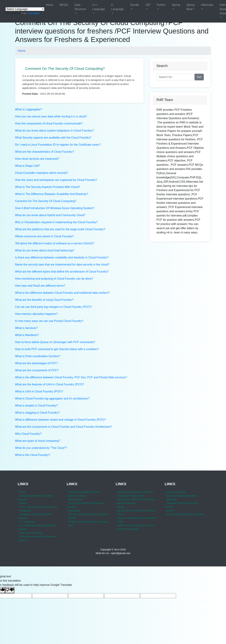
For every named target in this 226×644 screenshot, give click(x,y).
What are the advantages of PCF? (36, 363)
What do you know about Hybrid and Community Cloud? (50, 215)
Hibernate (207, 5)
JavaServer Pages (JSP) (131, 496)
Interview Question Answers (181, 496)
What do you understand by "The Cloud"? (41, 448)
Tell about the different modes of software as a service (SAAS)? (55, 243)
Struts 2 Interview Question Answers (137, 518)
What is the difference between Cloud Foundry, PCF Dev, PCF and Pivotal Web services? (71, 377)
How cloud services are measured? (37, 159)
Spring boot (75, 511)
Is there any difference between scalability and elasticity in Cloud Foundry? (62, 257)
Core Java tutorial (176, 492)
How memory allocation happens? (36, 314)
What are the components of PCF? (37, 370)
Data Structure (80, 7)
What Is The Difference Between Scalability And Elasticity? (52, 194)
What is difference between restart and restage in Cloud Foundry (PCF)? (60, 420)
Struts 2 (121, 514)
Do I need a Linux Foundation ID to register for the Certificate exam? (58, 145)
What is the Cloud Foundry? (32, 455)
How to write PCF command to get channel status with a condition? (57, 349)
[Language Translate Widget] (25, 9)
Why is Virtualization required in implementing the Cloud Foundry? (56, 222)
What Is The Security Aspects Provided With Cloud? (47, 187)
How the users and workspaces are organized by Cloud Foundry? (56, 180)
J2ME (120, 522)
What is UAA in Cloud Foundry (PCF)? (39, 391)
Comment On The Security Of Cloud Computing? (65, 68)
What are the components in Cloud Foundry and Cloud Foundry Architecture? (63, 427)
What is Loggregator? (29, 109)
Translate (30, 13)
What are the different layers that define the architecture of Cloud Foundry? (62, 272)
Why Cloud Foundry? (28, 434)
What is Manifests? (27, 335)
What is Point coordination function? (38, 356)
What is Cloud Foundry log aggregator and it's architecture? (52, 399)
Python (161, 5)
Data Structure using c (31, 533)
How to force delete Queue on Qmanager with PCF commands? (55, 342)
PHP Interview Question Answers (135, 492)
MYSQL (72, 518)
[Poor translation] (10, 590)
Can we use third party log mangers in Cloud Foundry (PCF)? (53, 307)
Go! (199, 77)
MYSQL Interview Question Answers (88, 522)
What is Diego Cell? (27, 166)
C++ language (27, 522)
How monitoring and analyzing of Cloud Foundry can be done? (54, 279)
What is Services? (26, 328)
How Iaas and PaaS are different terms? (40, 286)
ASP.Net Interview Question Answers (88, 514)
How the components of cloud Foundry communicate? (49, 123)
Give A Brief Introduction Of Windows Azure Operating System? (55, 208)
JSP (148, 5)
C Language (118, 7)
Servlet (135, 5)
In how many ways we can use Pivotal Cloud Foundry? (49, 321)
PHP (71, 525)
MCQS (64, 5)
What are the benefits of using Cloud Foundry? (44, 300)
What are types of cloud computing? (38, 441)
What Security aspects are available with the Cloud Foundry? (53, 138)
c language (25, 511)
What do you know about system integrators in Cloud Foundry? (54, 131)
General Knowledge (128, 529)
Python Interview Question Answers (38, 507)
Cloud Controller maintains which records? (42, 173)
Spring (176, 5)
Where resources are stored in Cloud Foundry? (44, 236)
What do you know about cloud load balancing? (45, 250)
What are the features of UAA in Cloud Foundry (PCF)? (49, 384)
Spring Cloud (75, 499)
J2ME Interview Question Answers (136, 525)
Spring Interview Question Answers (136, 511)
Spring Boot (191, 7)
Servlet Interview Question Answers (186, 514)
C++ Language (99, 7)
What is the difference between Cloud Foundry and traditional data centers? (62, 293)
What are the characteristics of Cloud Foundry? (44, 152)
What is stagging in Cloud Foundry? (37, 413)
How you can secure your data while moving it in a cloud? (51, 116)
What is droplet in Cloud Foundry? (36, 406)
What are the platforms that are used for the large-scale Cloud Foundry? (60, 229)
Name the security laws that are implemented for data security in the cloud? (62, 265)
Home (50, 5)
